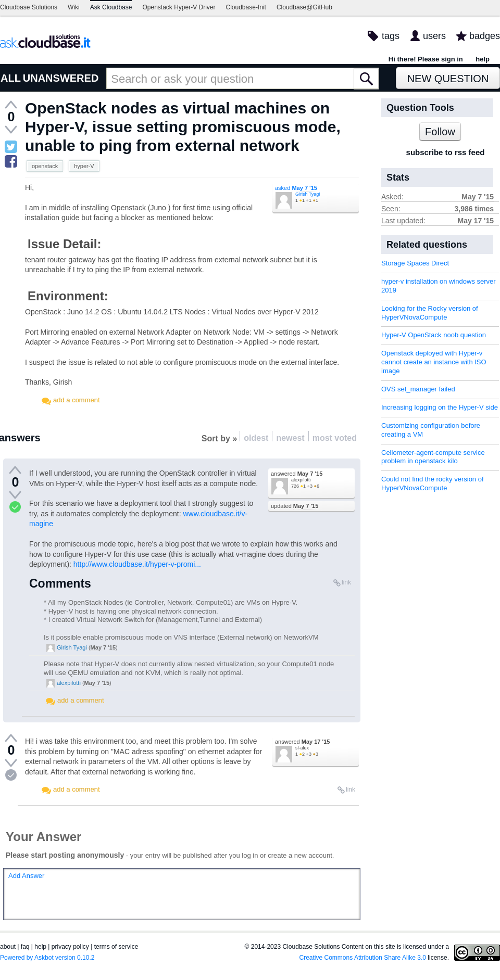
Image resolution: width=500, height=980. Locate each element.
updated (295, 506)
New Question (448, 79)
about (8, 947)
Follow (440, 132)
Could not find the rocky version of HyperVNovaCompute (433, 483)
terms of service (116, 947)
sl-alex (302, 748)
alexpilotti (301, 480)
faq (25, 947)
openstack (45, 166)
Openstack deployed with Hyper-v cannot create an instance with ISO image (434, 362)
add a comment (77, 400)
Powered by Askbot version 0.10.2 (47, 958)
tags (391, 36)
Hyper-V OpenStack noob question (434, 335)
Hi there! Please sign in (426, 59)
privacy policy (70, 947)
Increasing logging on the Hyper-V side (440, 407)
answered (297, 474)
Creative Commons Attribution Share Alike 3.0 (363, 958)
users (434, 36)
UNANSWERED (61, 78)
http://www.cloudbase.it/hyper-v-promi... (137, 564)
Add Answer (26, 876)
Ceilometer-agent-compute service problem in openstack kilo (433, 457)
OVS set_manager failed (418, 389)
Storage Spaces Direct (415, 263)
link (346, 582)
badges (485, 36)
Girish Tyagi (308, 194)
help (483, 59)
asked (296, 188)
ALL (11, 78)
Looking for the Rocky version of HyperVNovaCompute (430, 313)
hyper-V (84, 166)
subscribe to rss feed (446, 152)
